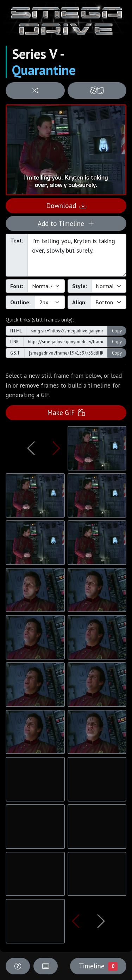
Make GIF (66, 412)
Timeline (98, 966)
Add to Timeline (66, 223)
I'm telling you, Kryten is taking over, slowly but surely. (77, 255)
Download (66, 205)
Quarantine (44, 70)
